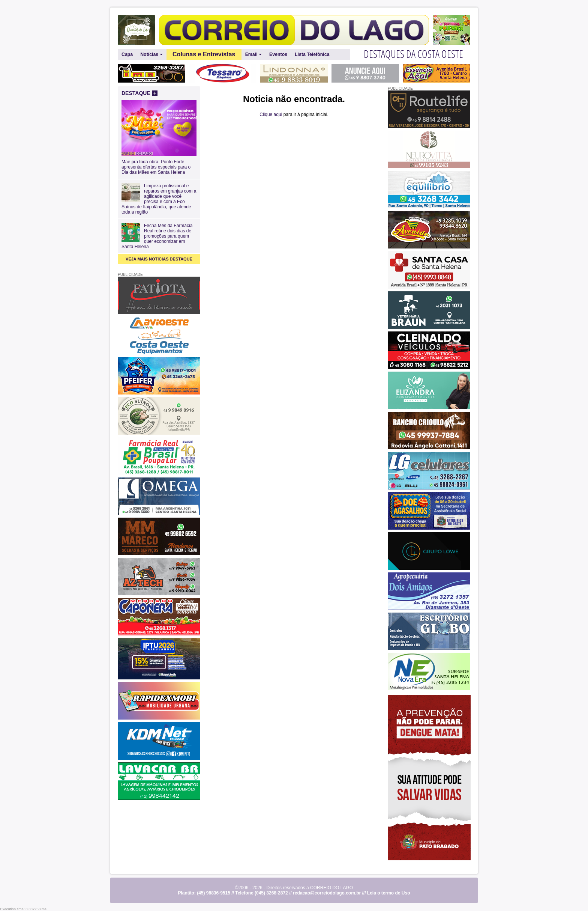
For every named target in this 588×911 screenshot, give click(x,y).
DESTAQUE (139, 93)
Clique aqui (271, 114)
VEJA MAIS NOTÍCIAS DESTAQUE (159, 259)
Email (253, 55)
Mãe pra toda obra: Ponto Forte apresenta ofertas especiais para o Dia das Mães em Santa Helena (159, 164)
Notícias (151, 55)
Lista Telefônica (312, 54)
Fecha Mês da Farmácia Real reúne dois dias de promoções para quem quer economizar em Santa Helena (157, 236)
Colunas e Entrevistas (204, 54)
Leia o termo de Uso (389, 893)
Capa (127, 54)
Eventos (278, 54)
